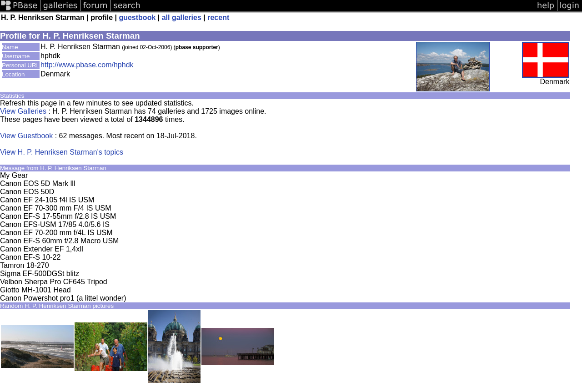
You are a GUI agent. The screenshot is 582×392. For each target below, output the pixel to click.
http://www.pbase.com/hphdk (87, 65)
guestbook (137, 18)
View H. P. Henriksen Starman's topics (62, 152)
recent (218, 18)
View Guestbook (26, 136)
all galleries (182, 18)
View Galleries (23, 111)
